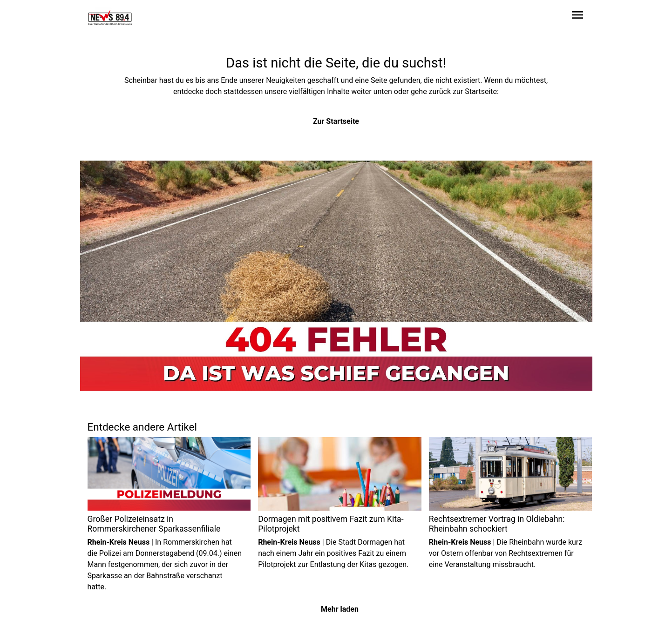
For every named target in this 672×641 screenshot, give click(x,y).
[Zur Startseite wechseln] (110, 17)
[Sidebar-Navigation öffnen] (577, 17)
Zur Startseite (336, 121)
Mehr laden (340, 609)
